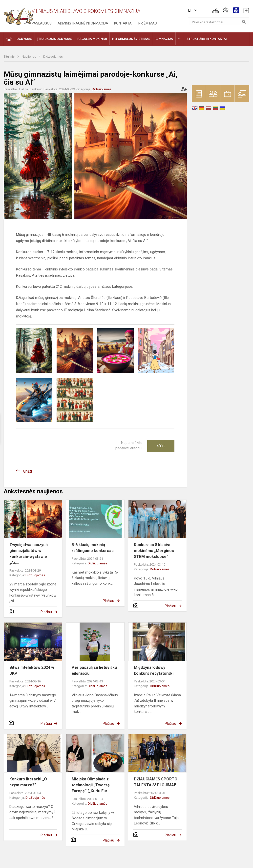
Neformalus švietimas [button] (131, 39)
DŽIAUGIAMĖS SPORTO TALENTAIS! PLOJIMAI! (156, 782)
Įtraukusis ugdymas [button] (55, 39)
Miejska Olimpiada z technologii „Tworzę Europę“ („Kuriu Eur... (91, 785)
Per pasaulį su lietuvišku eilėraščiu (94, 670)
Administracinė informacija (83, 23)
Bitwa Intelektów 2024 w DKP (32, 670)
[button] (216, 10)
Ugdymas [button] (24, 39)
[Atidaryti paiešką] (244, 22)
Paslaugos (42, 23)
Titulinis (10, 57)
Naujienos (29, 57)
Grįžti (27, 471)
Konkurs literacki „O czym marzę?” (28, 782)
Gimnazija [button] (164, 39)
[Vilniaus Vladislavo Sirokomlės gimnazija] (19, 14)
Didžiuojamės (53, 57)
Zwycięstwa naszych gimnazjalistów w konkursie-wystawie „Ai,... (29, 554)
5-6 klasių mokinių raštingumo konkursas (93, 548)
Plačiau (46, 612)
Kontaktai (123, 23)
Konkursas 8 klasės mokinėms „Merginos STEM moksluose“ (154, 551)
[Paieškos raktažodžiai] (219, 22)
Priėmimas (148, 23)
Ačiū (161, 446)
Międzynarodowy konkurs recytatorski (154, 670)
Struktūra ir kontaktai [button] (207, 39)
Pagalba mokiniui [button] (92, 39)
